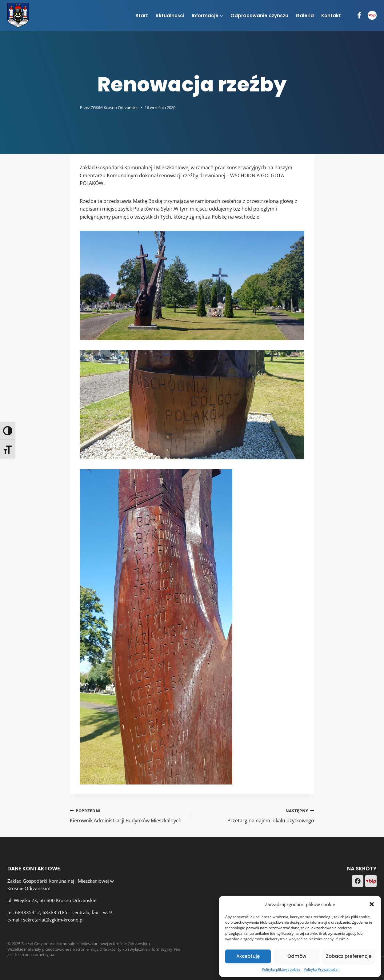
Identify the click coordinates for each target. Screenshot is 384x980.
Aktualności (170, 16)
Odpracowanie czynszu (259, 16)
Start (142, 16)
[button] (372, 904)
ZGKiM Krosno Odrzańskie (115, 107)
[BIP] (372, 15)
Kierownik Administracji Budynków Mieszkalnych (128, 815)
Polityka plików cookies (281, 969)
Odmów (297, 956)
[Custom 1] (371, 881)
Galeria (305, 16)
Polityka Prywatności (321, 969)
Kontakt (331, 16)
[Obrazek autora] (74, 107)
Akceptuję (248, 956)
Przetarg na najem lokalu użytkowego (256, 815)
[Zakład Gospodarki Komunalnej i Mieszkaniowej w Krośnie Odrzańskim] (18, 15)
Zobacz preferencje (349, 956)
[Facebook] (359, 16)
